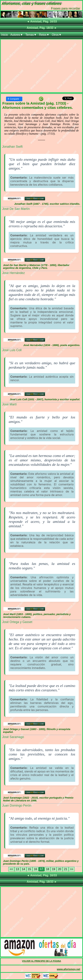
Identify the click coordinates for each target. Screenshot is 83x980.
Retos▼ (44, 35)
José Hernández (13, 273)
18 (48, 869)
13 (17, 869)
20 (60, 869)
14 (23, 869)
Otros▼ (57, 35)
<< (11, 869)
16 (35, 869)
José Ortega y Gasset (17, 622)
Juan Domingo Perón (17, 805)
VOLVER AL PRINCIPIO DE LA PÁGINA (42, 961)
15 (29, 869)
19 (54, 869)
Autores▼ (17, 35)
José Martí (9, 404)
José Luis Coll (12, 350)
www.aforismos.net (69, 969)
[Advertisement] (41, 67)
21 (66, 869)
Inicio (5, 35)
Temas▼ (31, 35)
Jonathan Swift (12, 147)
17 (41, 869)
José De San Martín (16, 209)
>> (72, 869)
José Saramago (13, 737)
